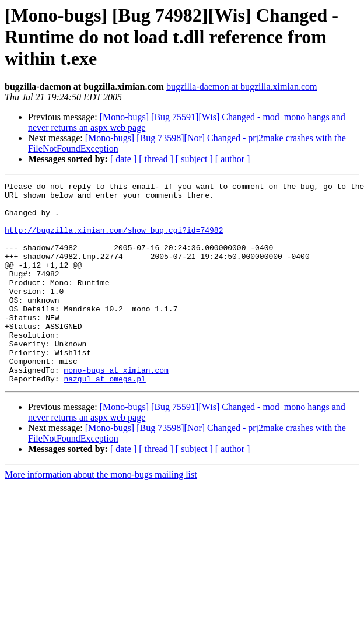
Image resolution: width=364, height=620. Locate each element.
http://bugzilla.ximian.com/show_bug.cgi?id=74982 (114, 240)
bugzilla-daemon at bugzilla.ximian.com (242, 87)
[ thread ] (156, 159)
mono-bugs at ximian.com (116, 408)
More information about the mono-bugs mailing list (101, 515)
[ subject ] (194, 159)
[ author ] (233, 159)
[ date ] (123, 159)
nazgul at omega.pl (104, 419)
